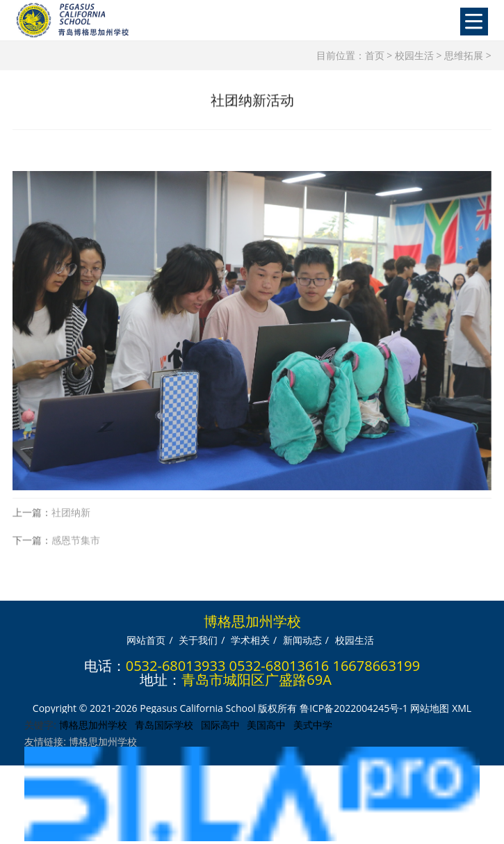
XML (462, 708)
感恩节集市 (76, 547)
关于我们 (198, 640)
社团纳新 (71, 520)
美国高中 (266, 725)
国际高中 (220, 725)
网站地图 (430, 708)
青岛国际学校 (164, 725)
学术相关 (250, 640)
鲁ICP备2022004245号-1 (354, 708)
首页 (375, 55)
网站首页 (146, 640)
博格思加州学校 (93, 725)
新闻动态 (302, 640)
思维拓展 (464, 55)
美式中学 (313, 725)
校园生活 (414, 55)
